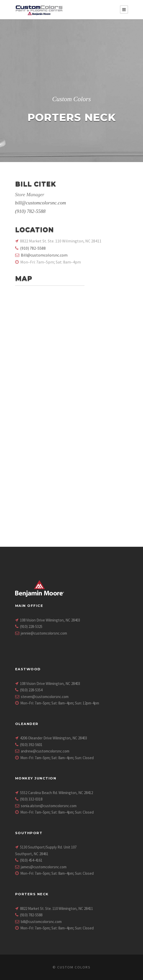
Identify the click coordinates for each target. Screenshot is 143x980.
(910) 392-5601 (31, 745)
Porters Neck (32, 894)
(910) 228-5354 (31, 690)
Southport (29, 833)
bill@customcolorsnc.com (41, 203)
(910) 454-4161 (31, 860)
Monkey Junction (36, 778)
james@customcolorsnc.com (44, 867)
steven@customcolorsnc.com (45, 697)
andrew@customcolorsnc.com (45, 751)
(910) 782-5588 (30, 211)
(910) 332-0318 (31, 799)
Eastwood (28, 669)
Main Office (29, 606)
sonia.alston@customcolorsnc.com (49, 806)
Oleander (27, 724)
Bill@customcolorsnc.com (44, 255)
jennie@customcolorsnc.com (44, 633)
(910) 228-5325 (31, 626)
